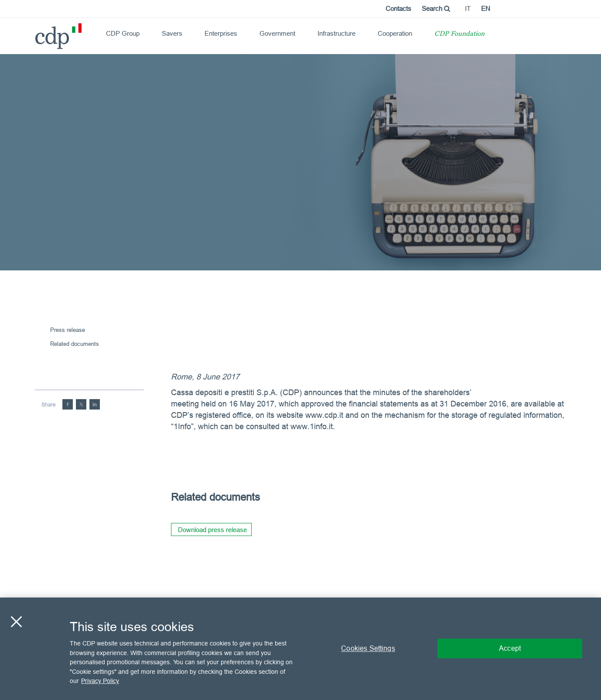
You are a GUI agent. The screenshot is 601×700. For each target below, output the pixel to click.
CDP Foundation (459, 34)
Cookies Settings (368, 649)
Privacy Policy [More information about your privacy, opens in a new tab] (100, 681)
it (468, 9)
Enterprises (221, 33)
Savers (172, 33)
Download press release (212, 530)
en (486, 9)
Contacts (398, 9)
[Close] (16, 622)
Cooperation (395, 33)
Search (436, 9)
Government (277, 33)
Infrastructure (336, 33)
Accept (510, 649)
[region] (300, 649)
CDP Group (123, 33)
